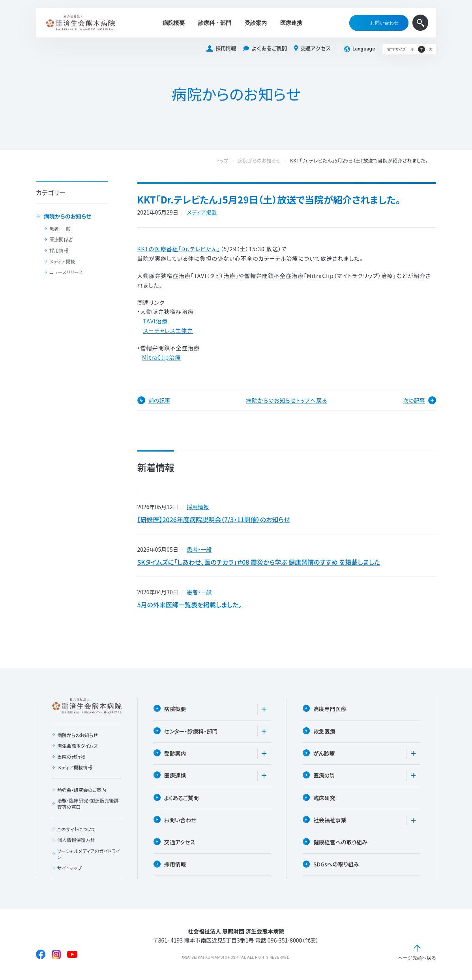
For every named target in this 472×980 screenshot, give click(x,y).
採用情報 (221, 49)
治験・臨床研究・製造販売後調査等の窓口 (88, 804)
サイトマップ (69, 868)
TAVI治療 (155, 321)
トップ (230, 161)
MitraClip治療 (161, 357)
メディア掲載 (62, 261)
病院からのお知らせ (68, 217)
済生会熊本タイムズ (78, 746)
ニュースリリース (66, 272)
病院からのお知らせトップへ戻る (287, 400)
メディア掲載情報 (75, 768)
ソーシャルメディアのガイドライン (89, 854)
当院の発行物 (71, 757)
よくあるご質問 (265, 49)
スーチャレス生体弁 (168, 330)
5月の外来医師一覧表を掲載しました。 (189, 605)
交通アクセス (312, 49)
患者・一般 (60, 229)
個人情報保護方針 (76, 841)
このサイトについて (77, 830)
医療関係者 (61, 239)
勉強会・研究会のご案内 (82, 790)
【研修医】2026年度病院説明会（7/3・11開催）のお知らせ (214, 520)
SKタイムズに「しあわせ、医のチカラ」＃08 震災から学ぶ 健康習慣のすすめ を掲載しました (259, 562)
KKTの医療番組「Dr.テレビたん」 (179, 249)
